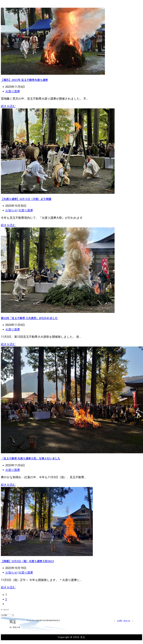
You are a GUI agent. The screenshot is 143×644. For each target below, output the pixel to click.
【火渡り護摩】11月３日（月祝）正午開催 (26, 199)
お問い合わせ (124, 621)
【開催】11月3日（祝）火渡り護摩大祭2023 (27, 561)
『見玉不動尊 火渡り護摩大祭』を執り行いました (31, 458)
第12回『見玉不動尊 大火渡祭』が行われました (29, 318)
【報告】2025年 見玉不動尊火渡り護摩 (24, 80)
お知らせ (11, 210)
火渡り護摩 (13, 91)
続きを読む (8, 106)
